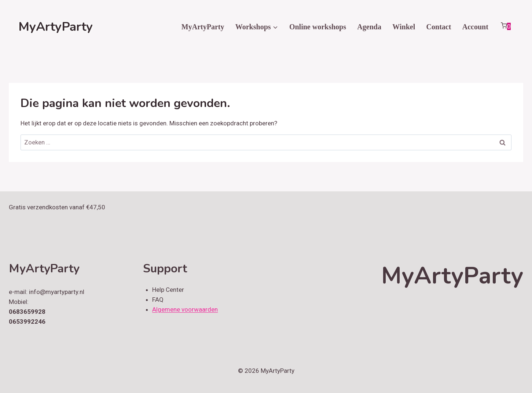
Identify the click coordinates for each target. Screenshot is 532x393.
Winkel (404, 27)
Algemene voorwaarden (185, 309)
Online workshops (318, 27)
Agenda (369, 27)
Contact (439, 27)
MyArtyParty (203, 27)
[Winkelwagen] (506, 27)
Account (475, 27)
